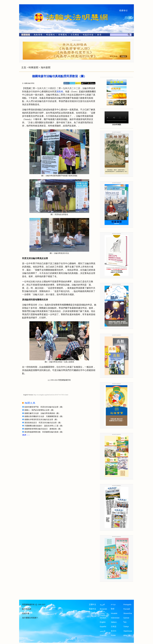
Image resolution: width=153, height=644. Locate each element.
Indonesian (115, 618)
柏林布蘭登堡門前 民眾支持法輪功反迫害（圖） (44, 407)
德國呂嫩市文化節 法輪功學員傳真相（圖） (42, 413)
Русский (127, 609)
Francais (103, 635)
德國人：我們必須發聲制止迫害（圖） (40, 410)
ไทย (125, 622)
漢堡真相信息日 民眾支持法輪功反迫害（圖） (43, 423)
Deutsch (103, 618)
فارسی (103, 631)
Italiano (114, 622)
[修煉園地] (62, 35)
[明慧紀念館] (88, 35)
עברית (113, 605)
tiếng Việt (127, 635)
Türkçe (126, 627)
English (103, 622)
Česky (102, 613)
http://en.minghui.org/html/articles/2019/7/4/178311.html (51, 395)
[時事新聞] (25, 35)
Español (103, 627)
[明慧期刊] (50, 35)
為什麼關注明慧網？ (30, 618)
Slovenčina (128, 613)
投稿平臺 (26, 613)
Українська (128, 631)
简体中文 (93, 609)
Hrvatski (114, 613)
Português (127, 605)
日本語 (114, 627)
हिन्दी (113, 609)
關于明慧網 (27, 609)
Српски (126, 618)
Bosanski (103, 609)
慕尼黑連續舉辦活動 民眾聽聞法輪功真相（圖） (44, 432)
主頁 (24, 67)
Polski (113, 635)
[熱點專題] (38, 35)
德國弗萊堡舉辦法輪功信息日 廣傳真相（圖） (43, 429)
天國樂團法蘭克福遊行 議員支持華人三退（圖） (44, 426)
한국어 (114, 631)
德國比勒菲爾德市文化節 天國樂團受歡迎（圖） (44, 416)
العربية (102, 605)
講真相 (60, 92)
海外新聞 (46, 67)
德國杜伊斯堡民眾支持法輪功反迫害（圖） (41, 420)
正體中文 (93, 605)
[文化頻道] (75, 35)
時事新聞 (33, 67)
